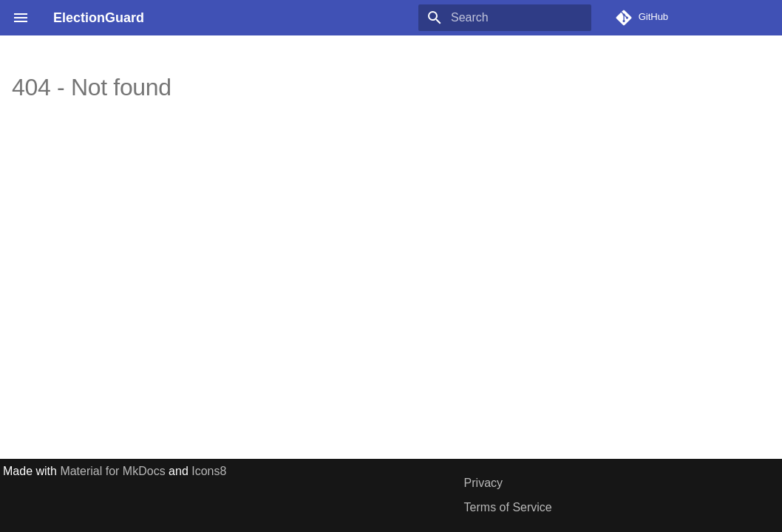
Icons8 (209, 471)
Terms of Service (508, 507)
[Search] (505, 18)
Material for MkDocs (114, 471)
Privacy (483, 483)
